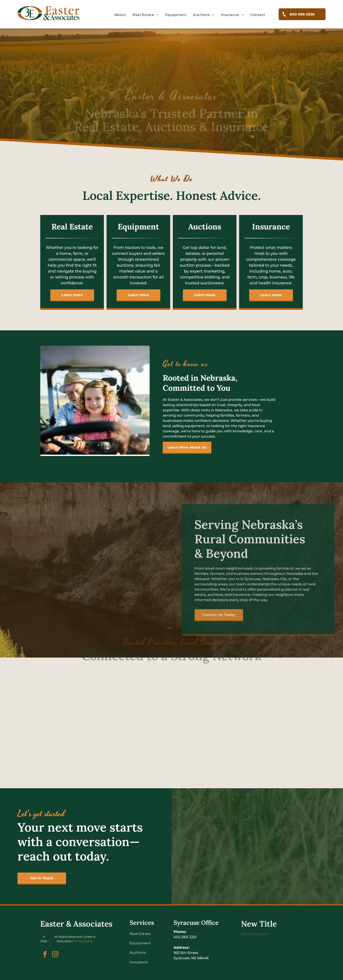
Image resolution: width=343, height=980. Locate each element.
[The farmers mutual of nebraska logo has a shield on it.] (38, 670)
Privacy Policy (83, 941)
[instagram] (55, 955)
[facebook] (45, 955)
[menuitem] (120, 15)
